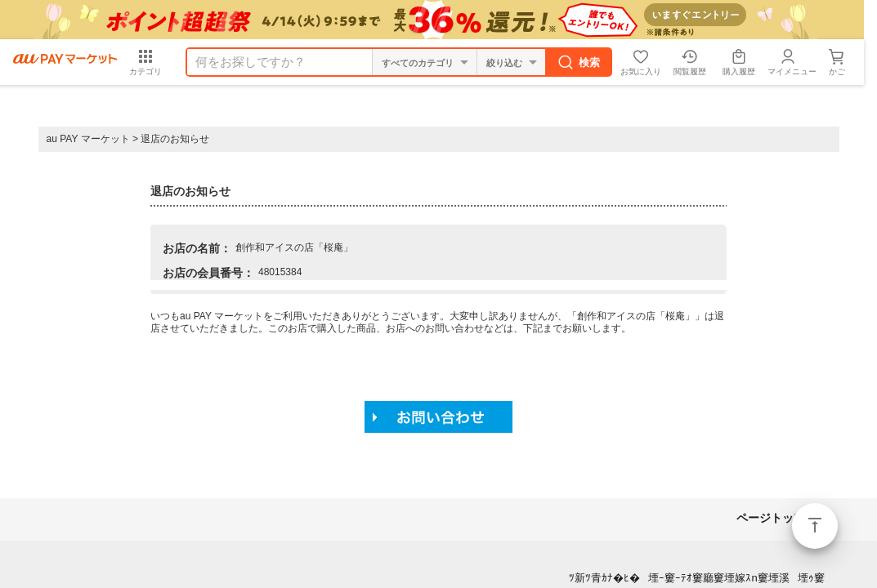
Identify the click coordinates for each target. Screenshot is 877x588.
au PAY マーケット (88, 139)
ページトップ (815, 526)
